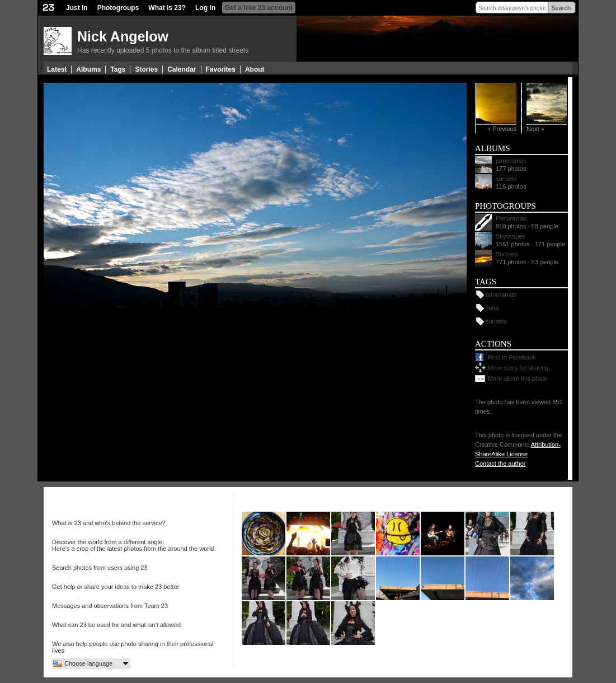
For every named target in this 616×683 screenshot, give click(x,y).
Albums (88, 69)
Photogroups (118, 8)
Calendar (182, 69)
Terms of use (71, 617)
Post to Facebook (512, 357)
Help (59, 579)
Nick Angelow (123, 36)
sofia (492, 308)
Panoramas (511, 218)
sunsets (506, 179)
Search (561, 8)
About (255, 69)
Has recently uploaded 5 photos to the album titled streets (163, 50)
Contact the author (500, 464)
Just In (77, 8)
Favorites (221, 69)
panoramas (511, 161)
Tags (118, 69)
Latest (57, 69)
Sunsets (507, 254)
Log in (205, 8)
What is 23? (167, 8)
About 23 (65, 516)
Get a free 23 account (259, 8)
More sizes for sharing (518, 368)
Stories (146, 69)
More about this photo (518, 378)
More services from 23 (85, 637)
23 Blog (64, 598)
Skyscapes (511, 236)
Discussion (88, 579)
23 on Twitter (100, 598)
